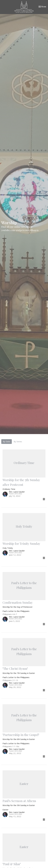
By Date (7, 441)
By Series (18, 441)
